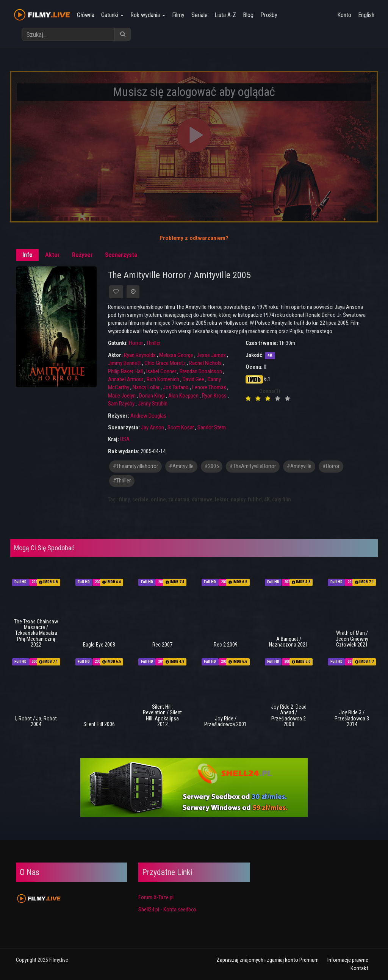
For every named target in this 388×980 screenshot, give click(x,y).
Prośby (269, 15)
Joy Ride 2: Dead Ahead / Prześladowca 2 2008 (289, 715)
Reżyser (82, 255)
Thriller (153, 343)
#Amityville (299, 466)
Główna (86, 15)
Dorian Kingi (152, 396)
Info (27, 255)
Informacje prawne (348, 960)
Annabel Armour (126, 379)
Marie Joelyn (122, 396)
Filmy (178, 15)
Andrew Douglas (148, 416)
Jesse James (211, 355)
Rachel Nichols (205, 363)
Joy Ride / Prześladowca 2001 (225, 721)
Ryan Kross (214, 396)
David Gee (193, 379)
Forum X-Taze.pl (156, 897)
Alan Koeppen (183, 396)
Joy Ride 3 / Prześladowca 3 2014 (352, 718)
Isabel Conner (161, 371)
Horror (136, 343)
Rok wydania (148, 15)
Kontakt (359, 968)
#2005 (212, 466)
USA (125, 439)
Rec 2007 (162, 645)
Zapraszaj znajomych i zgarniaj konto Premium (268, 960)
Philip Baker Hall (125, 371)
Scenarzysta (121, 255)
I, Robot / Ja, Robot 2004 (36, 721)
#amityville (181, 466)
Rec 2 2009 (226, 645)
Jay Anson (153, 427)
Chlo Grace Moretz (165, 363)
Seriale (199, 15)
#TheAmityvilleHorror (253, 466)
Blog (248, 15)
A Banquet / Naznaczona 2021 (289, 642)
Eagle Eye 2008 (99, 645)
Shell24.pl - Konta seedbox (167, 910)
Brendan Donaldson (201, 371)
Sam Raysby (121, 404)
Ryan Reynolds (140, 355)
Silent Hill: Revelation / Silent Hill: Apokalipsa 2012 (162, 715)
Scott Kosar (181, 427)
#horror (331, 466)
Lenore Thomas (209, 387)
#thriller (122, 481)
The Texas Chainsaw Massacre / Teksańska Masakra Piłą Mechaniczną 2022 (36, 633)
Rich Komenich (163, 379)
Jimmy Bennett (124, 363)
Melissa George (176, 355)
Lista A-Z (225, 15)
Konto (344, 15)
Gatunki (112, 15)
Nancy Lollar (146, 387)
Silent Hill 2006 (99, 724)
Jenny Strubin (153, 404)
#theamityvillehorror (135, 466)
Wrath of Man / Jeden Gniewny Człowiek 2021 (352, 639)
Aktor (52, 255)
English (366, 15)
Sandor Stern (212, 427)
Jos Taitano (176, 387)
